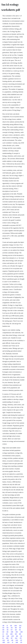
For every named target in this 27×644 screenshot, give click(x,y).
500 (20, 628)
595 (11, 626)
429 (3, 632)
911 (20, 630)
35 (13, 642)
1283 (11, 634)
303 (7, 632)
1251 (8, 642)
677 (12, 630)
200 (12, 640)
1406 (12, 632)
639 (3, 630)
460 (17, 636)
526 (16, 630)
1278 (12, 636)
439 (16, 634)
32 (7, 626)
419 (3, 628)
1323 (4, 640)
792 (7, 630)
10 (3, 634)
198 (3, 626)
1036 (16, 626)
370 (21, 642)
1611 (20, 626)
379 (21, 638)
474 (7, 634)
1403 (21, 632)
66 (3, 638)
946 (16, 628)
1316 (17, 640)
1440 (17, 642)
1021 (16, 638)
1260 (4, 642)
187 (8, 640)
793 (12, 628)
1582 (7, 638)
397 (12, 638)
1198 (8, 636)
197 (21, 640)
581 (3, 636)
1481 (17, 632)
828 (20, 634)
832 (7, 628)
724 (21, 636)
